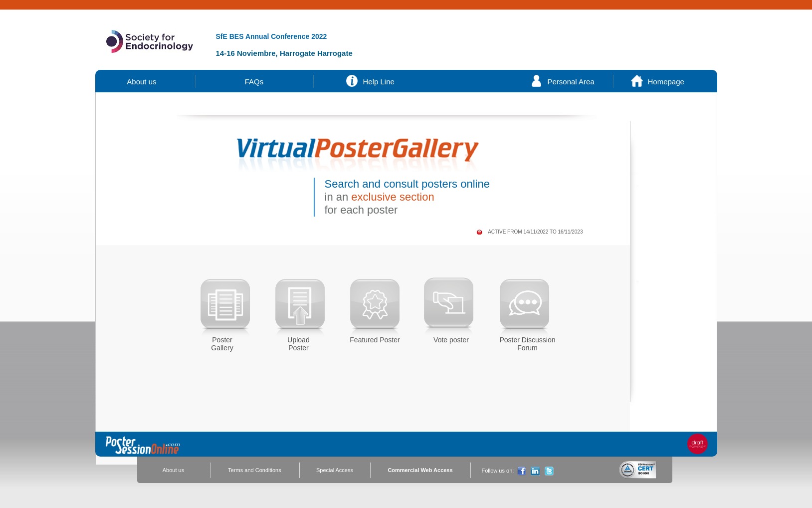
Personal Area (571, 82)
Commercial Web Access (420, 470)
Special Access (335, 470)
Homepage (666, 82)
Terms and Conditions (254, 470)
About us (142, 82)
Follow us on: (498, 471)
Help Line (379, 82)
